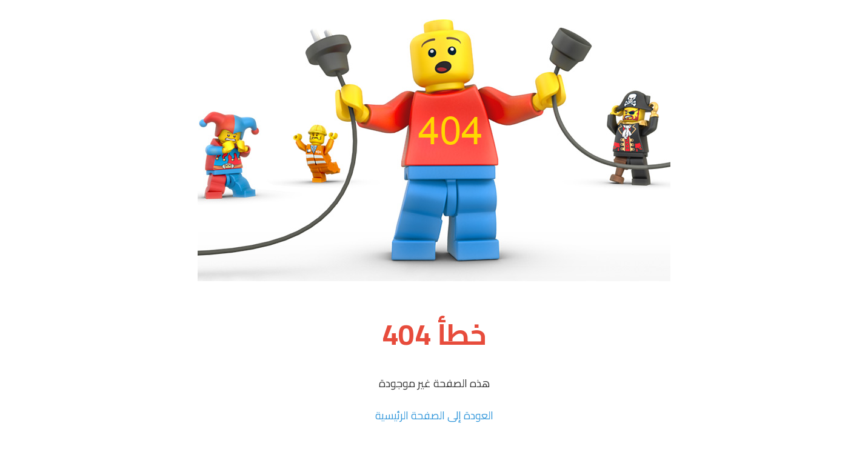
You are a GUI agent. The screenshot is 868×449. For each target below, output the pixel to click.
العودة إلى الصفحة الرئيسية (434, 415)
